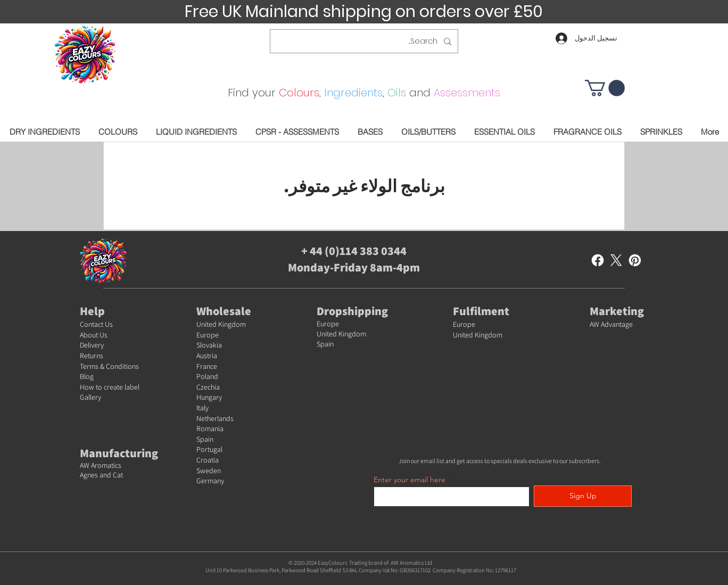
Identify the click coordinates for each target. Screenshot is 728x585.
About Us (94, 335)
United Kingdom (221, 324)
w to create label (114, 387)
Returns (92, 356)
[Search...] (365, 41)
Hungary (209, 397)
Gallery (90, 397)
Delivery (92, 345)
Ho (84, 387)
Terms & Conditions (109, 366)
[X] (616, 260)
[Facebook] (598, 260)
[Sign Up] (583, 496)
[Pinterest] (635, 260)
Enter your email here (409, 480)
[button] (605, 88)
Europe (208, 335)
